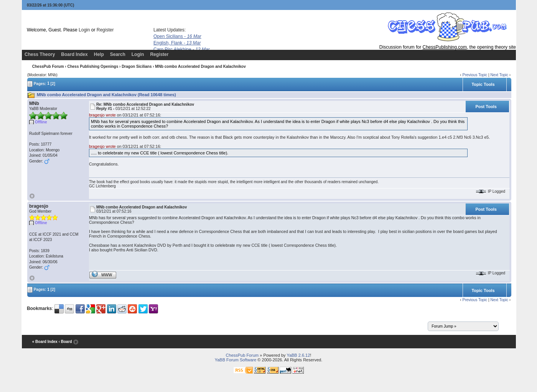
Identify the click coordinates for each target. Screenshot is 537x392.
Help (99, 54)
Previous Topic (475, 75)
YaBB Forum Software (236, 360)
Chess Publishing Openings (93, 66)
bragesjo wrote (102, 115)
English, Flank (177, 43)
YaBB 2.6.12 (298, 355)
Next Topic (499, 75)
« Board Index (45, 342)
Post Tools (486, 107)
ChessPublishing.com (445, 47)
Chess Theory (40, 54)
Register (105, 30)
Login (84, 30)
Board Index (74, 54)
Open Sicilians (177, 36)
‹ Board (65, 342)
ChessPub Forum (48, 66)
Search (118, 54)
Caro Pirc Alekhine (182, 49)
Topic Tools (483, 84)
